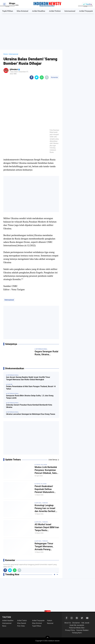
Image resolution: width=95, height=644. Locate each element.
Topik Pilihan (41, 484)
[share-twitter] (37, 77)
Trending (89, 4)
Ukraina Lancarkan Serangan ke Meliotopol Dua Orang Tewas (31, 414)
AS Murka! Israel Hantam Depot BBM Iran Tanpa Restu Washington (47, 527)
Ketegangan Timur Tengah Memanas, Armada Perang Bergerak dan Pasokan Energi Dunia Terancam (46, 546)
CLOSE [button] (7, 6)
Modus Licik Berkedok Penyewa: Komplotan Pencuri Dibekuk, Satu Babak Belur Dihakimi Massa (46, 470)
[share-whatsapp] (42, 77)
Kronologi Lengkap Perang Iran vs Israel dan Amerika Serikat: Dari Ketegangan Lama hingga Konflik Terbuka (46, 508)
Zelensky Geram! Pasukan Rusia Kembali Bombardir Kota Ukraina (29, 406)
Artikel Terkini (55, 11)
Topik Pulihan (41, 465)
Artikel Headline (39, 11)
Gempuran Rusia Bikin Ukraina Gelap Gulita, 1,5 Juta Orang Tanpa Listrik (30, 397)
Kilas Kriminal (23, 11)
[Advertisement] (47, 32)
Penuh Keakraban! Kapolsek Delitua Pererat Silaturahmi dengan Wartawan (44, 489)
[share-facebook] (32, 77)
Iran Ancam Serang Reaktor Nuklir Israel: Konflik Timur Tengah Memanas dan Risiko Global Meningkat (28, 378)
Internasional (70, 11)
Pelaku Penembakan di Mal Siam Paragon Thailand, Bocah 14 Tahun (31, 388)
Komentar (54, 77)
